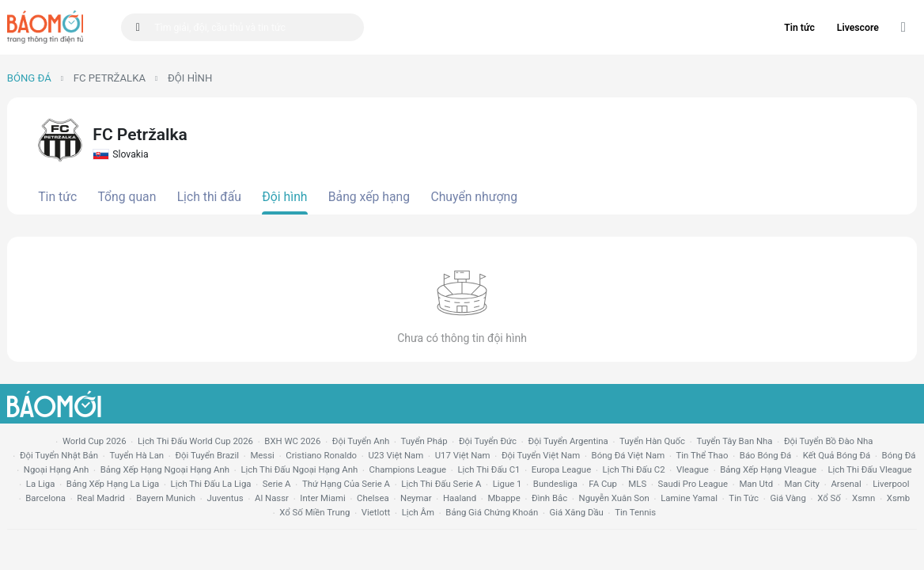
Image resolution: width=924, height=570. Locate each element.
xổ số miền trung (314, 512)
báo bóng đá (765, 455)
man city (803, 484)
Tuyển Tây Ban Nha (734, 441)
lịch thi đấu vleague (869, 469)
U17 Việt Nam (463, 455)
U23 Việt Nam (396, 455)
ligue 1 (507, 484)
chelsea (373, 498)
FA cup (603, 484)
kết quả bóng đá (837, 455)
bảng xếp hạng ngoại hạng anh (165, 469)
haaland (460, 498)
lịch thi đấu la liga (211, 484)
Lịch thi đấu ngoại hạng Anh (299, 469)
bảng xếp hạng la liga (113, 484)
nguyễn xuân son (614, 498)
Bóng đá (29, 78)
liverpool (891, 484)
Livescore (858, 28)
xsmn (863, 498)
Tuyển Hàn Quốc (652, 441)
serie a (277, 484)
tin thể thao (702, 455)
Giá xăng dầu (577, 512)
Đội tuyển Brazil (207, 455)
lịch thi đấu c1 (489, 469)
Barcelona (45, 498)
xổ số (829, 498)
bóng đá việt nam (629, 455)
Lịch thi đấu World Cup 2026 (195, 441)
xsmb (898, 498)
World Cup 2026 (95, 441)
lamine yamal (689, 498)
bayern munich (166, 498)
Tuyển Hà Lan (136, 455)
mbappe (504, 498)
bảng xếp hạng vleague (768, 469)
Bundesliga (555, 484)
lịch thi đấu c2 (634, 469)
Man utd (756, 484)
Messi (262, 455)
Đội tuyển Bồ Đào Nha (829, 441)
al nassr (272, 498)
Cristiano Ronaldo (321, 455)
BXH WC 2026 (292, 441)
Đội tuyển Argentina (568, 441)
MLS (637, 484)
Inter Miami (322, 498)
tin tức (744, 498)
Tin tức (799, 28)
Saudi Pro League (693, 484)
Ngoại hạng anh (57, 469)
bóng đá (899, 455)
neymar (416, 498)
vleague (693, 469)
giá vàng (788, 498)
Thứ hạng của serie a (346, 484)
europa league (561, 469)
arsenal (846, 484)
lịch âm (418, 512)
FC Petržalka (110, 78)
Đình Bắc (549, 498)
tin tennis (635, 512)
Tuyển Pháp (424, 441)
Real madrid (100, 498)
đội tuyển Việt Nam (541, 455)
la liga (41, 484)
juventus (225, 498)
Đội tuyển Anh (361, 441)
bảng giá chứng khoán (492, 512)
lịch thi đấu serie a (441, 484)
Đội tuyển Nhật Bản (59, 455)
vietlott (376, 512)
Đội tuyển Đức (488, 441)
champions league (408, 469)
